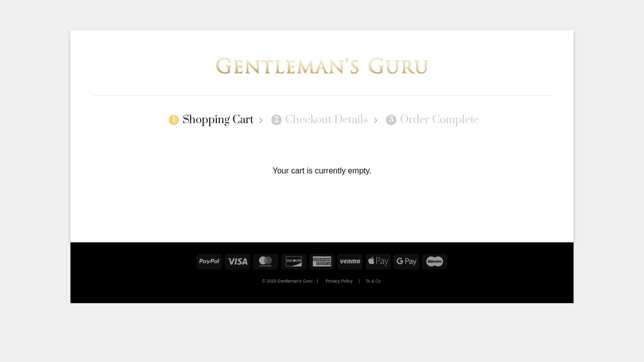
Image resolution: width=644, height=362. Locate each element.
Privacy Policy (339, 281)
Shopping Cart (211, 120)
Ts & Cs (373, 281)
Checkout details (320, 120)
